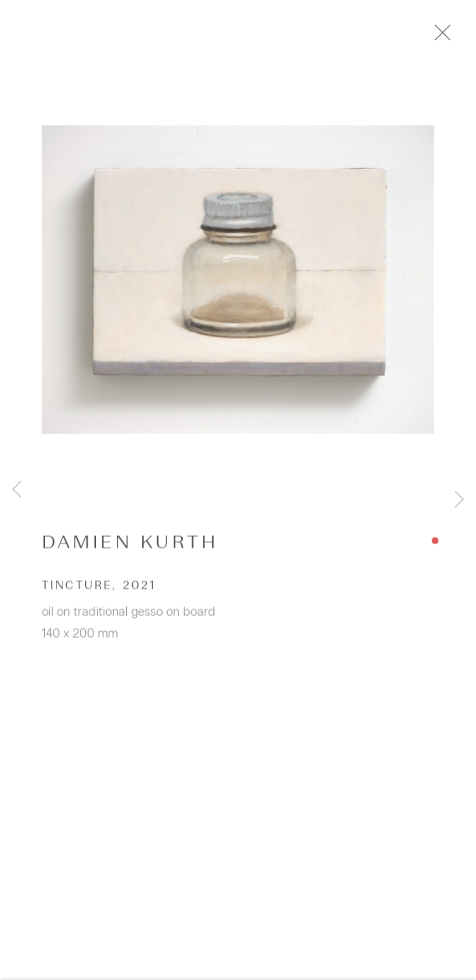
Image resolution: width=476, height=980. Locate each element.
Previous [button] (17, 490)
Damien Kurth (130, 550)
